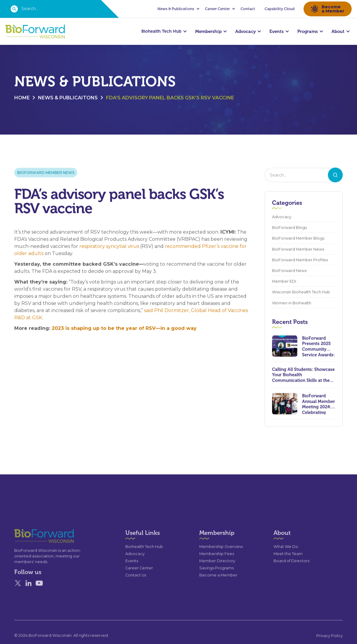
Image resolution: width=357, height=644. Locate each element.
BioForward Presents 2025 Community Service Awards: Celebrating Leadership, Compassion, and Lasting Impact (318, 346)
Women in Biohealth (292, 303)
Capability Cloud (280, 9)
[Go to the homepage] (33, 551)
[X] (18, 599)
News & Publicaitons (68, 98)
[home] (35, 32)
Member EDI (284, 281)
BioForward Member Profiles (300, 260)
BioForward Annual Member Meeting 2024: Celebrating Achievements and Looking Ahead (319, 404)
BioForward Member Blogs (298, 238)
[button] (178, 9)
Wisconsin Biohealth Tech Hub (301, 292)
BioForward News (289, 271)
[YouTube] (39, 599)
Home (22, 98)
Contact (248, 9)
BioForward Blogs (289, 228)
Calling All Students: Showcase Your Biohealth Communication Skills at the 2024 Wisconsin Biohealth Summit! (303, 375)
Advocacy (282, 217)
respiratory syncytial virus (109, 246)
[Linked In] (29, 599)
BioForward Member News (46, 173)
